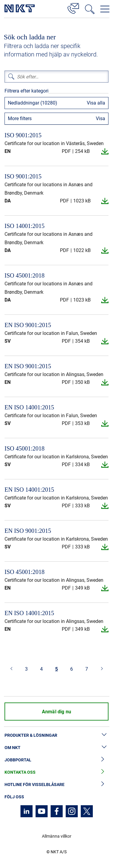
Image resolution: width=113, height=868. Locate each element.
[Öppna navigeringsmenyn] (105, 9)
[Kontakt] (73, 8)
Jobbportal (56, 760)
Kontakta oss (56, 772)
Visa (100, 118)
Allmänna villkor (57, 836)
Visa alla (96, 103)
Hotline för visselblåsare (56, 785)
